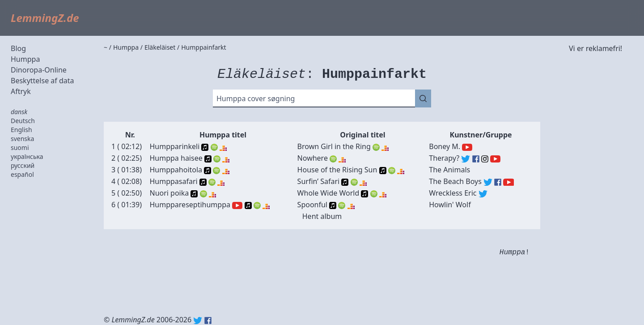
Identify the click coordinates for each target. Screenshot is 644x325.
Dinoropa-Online (39, 70)
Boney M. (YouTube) (467, 147)
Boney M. (445, 146)
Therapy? (444, 158)
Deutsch (23, 121)
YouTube (237, 205)
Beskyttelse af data (42, 81)
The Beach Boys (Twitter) (488, 182)
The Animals (449, 170)
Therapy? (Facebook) (476, 159)
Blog (18, 48)
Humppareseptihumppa (190, 205)
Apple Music (205, 147)
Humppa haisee (176, 158)
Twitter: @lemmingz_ (198, 321)
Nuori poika (169, 193)
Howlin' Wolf (450, 205)
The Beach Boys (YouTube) (508, 182)
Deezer (223, 147)
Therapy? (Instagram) (485, 159)
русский (23, 165)
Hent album (322, 216)
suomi (20, 148)
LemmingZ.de (45, 18)
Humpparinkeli (174, 146)
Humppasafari (173, 181)
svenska (22, 139)
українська (27, 156)
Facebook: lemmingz (208, 321)
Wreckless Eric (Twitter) (483, 194)
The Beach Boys (455, 181)
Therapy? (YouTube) (495, 159)
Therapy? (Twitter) (466, 159)
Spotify (214, 147)
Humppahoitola (176, 170)
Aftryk (21, 91)
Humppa (25, 59)
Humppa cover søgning (256, 98)
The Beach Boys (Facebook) (498, 182)
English (21, 130)
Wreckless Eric (453, 193)
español (22, 174)
